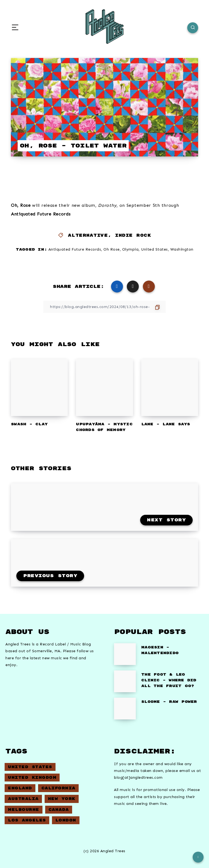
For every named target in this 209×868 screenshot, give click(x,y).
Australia (23, 799)
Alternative (88, 236)
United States (154, 249)
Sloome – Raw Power (169, 702)
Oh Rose (112, 249)
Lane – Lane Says (166, 424)
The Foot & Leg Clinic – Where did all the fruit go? (169, 680)
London (66, 820)
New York (62, 799)
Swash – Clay (29, 424)
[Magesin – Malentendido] (125, 654)
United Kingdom (32, 778)
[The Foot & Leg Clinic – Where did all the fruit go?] (125, 681)
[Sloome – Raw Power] (125, 709)
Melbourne (24, 810)
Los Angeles (27, 820)
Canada (59, 810)
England (20, 788)
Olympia (130, 249)
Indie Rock (133, 236)
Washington (182, 249)
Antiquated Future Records (75, 249)
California (58, 788)
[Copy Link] (104, 307)
